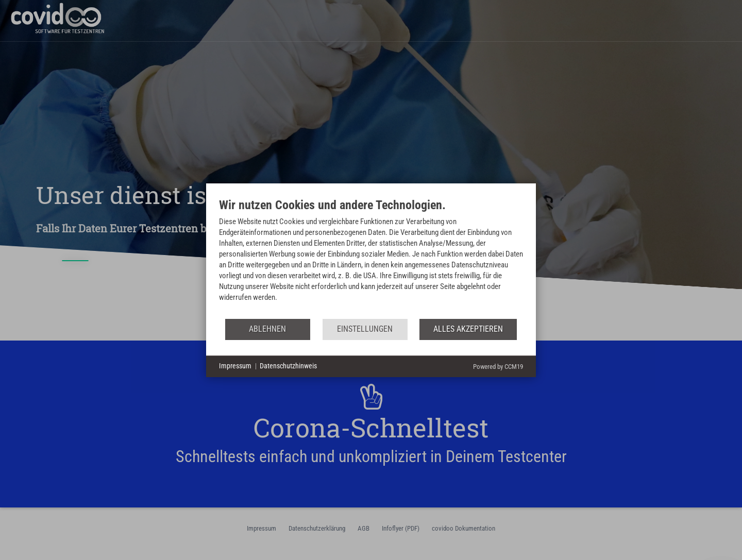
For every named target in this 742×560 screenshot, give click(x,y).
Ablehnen (267, 329)
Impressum (235, 366)
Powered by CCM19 (498, 367)
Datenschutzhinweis (288, 366)
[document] (371, 258)
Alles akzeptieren (468, 329)
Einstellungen (365, 329)
